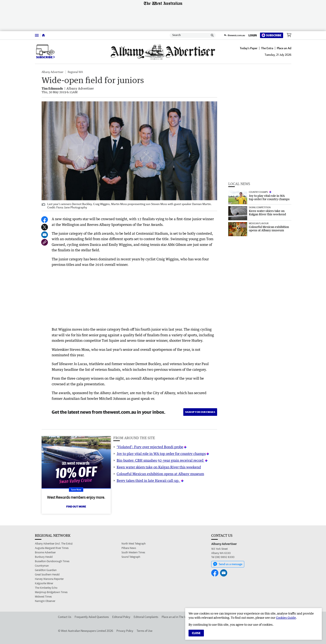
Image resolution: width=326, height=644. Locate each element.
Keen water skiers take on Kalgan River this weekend (159, 467)
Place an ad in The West (176, 617)
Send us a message (228, 564)
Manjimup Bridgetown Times (51, 592)
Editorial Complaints (146, 617)
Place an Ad (284, 48)
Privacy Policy (125, 631)
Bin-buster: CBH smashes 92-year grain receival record (160, 460)
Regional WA (75, 72)
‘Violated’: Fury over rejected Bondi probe (150, 447)
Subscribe (272, 35)
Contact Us (65, 617)
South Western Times (133, 552)
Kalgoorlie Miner (44, 583)
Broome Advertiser (45, 552)
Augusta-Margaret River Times (52, 548)
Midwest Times (43, 597)
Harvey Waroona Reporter (49, 579)
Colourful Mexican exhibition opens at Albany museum (160, 474)
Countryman (42, 566)
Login (253, 35)
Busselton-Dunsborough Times (52, 561)
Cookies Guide (286, 618)
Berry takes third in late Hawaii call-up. (148, 481)
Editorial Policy (121, 617)
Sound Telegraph (131, 557)
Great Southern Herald (47, 574)
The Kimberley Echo (46, 588)
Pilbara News (129, 548)
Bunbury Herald (44, 557)
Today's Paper (249, 48)
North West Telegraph (134, 544)
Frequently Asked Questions (92, 617)
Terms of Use (145, 631)
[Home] (43, 35)
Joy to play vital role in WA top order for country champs (161, 454)
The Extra (267, 48)
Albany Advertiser (53, 72)
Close (196, 633)
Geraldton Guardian (46, 570)
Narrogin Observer (45, 601)
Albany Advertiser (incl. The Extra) (54, 544)
